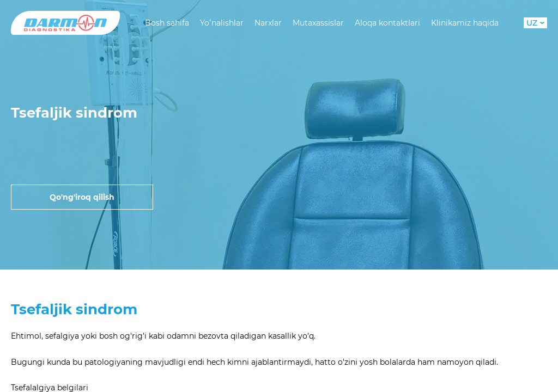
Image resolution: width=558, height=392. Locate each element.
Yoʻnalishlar (222, 23)
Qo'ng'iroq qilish (82, 197)
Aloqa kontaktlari (387, 23)
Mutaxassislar (318, 23)
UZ (535, 23)
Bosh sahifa (167, 23)
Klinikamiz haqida (465, 23)
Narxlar (268, 23)
